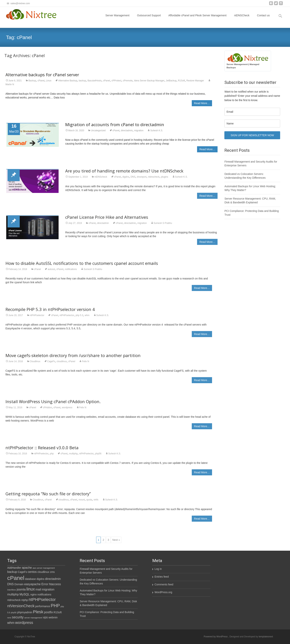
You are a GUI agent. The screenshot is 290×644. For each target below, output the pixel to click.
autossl (51, 272)
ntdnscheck (154, 180)
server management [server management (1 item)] (33, 618)
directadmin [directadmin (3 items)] (53, 579)
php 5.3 (79, 318)
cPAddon (47, 410)
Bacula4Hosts (94, 81)
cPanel (41, 81)
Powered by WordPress (216, 637)
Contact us (263, 19)
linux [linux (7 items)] (31, 589)
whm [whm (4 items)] (11, 623)
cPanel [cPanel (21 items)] (16, 578)
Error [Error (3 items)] (45, 584)
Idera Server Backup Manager (149, 81)
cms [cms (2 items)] (52, 572)
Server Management (117, 19)
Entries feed (162, 577)
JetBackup (171, 81)
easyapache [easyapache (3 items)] (33, 584)
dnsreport (142, 180)
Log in (158, 569)
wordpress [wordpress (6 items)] (24, 622)
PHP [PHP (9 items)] (55, 606)
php (52, 457)
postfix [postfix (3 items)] (48, 612)
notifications (71, 272)
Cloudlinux (35, 364)
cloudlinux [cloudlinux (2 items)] (43, 572)
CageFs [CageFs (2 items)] (22, 572)
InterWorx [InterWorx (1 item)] (12, 590)
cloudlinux (62, 364)
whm (87, 318)
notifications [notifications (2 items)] (44, 594)
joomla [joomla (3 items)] (21, 589)
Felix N (85, 364)
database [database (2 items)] (30, 579)
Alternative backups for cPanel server (42, 75)
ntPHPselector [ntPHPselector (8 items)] (42, 600)
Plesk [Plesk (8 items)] (38, 612)
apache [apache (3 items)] (27, 568)
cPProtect (116, 81)
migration (139, 131)
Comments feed (164, 584)
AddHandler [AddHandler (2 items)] (14, 568)
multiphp (73, 457)
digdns (126, 180)
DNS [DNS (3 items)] (10, 584)
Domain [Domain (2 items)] (19, 584)
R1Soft (181, 81)
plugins (165, 180)
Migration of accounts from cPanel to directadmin (115, 124)
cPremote (128, 81)
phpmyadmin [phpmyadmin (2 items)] (25, 612)
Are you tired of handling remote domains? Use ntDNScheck (124, 174)
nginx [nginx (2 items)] (33, 594)
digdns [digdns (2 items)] (40, 579)
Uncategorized (98, 131)
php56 (98, 457)
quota (89, 503)
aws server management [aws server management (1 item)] (44, 568)
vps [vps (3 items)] (45, 617)
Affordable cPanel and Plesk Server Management (197, 19)
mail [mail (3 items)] (38, 589)
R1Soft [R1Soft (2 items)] (58, 612)
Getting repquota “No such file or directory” (48, 497)
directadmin (127, 131)
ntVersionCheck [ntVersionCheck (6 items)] (21, 606)
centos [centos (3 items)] (32, 572)
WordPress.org (163, 592)
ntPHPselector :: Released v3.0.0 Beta (42, 451)
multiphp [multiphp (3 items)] (13, 594)
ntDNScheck (101, 180)
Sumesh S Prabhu (163, 226)
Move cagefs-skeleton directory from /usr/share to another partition (73, 358)
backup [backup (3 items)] (12, 572)
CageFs (51, 364)
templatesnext (266, 637)
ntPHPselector (37, 318)
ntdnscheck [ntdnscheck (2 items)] (14, 600)
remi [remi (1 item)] (9, 618)
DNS (133, 180)
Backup (32, 81)
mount (82, 503)
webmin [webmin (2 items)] (53, 617)
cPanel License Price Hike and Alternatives (107, 220)
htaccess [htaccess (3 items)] (55, 584)
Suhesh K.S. (157, 131)
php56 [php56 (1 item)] (14, 613)
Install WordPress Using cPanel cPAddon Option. (53, 404)
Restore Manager (195, 81)
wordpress (67, 410)
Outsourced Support (149, 19)
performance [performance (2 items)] (43, 606)
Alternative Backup (68, 81)
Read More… (202, 103)
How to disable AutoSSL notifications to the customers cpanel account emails (82, 266)
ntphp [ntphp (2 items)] (25, 600)
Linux (49, 81)
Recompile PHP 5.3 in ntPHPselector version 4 (50, 312)
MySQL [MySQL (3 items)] (25, 594)
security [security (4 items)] (18, 617)
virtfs (96, 503)
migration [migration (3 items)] (48, 589)
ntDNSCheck (242, 19)
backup (82, 81)
